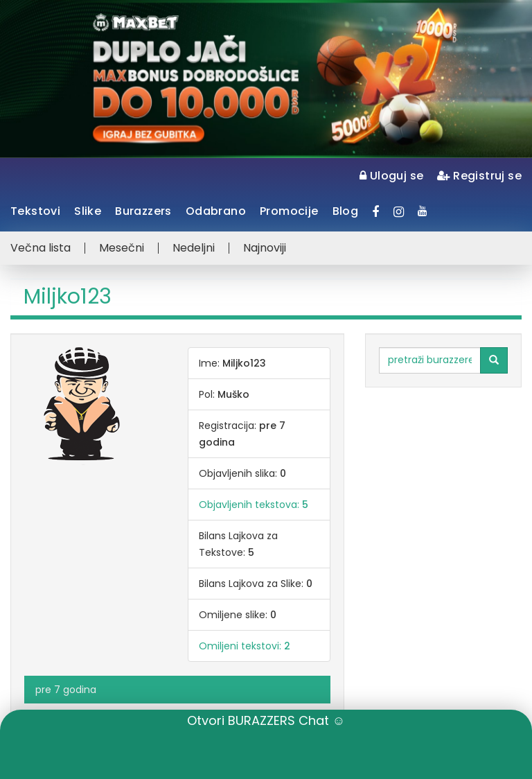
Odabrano (216, 211)
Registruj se (479, 176)
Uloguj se (391, 176)
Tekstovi (35, 211)
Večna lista (41, 248)
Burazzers (143, 211)
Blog (346, 211)
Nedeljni (194, 248)
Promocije (289, 211)
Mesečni (122, 248)
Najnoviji (265, 248)
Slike (88, 211)
